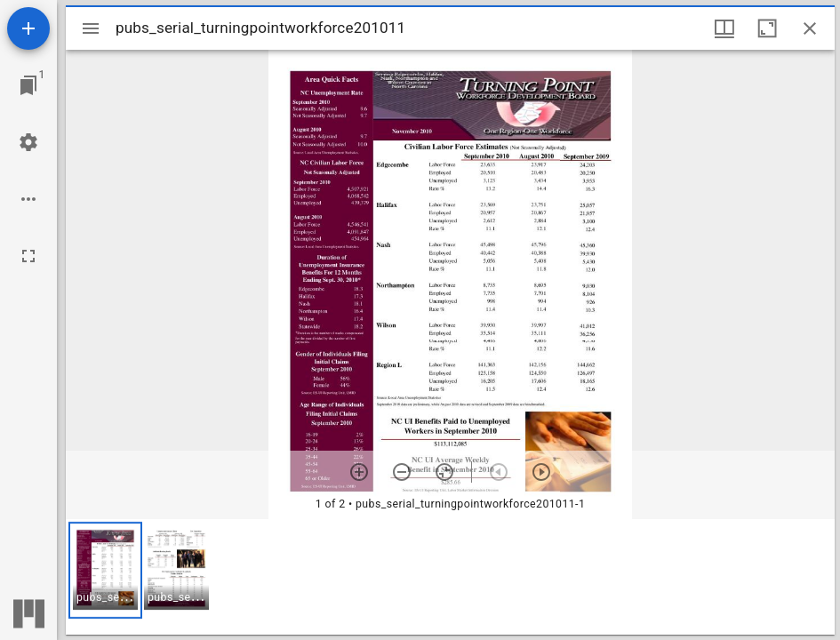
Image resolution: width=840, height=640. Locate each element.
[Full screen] (28, 256)
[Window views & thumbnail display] (724, 28)
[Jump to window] (28, 85)
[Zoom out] (402, 472)
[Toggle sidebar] (91, 28)
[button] (105, 570)
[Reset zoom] (444, 472)
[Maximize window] (767, 28)
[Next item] (541, 472)
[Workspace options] (28, 199)
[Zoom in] (359, 472)
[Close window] (810, 28)
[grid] (450, 577)
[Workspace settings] (28, 142)
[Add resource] (28, 28)
